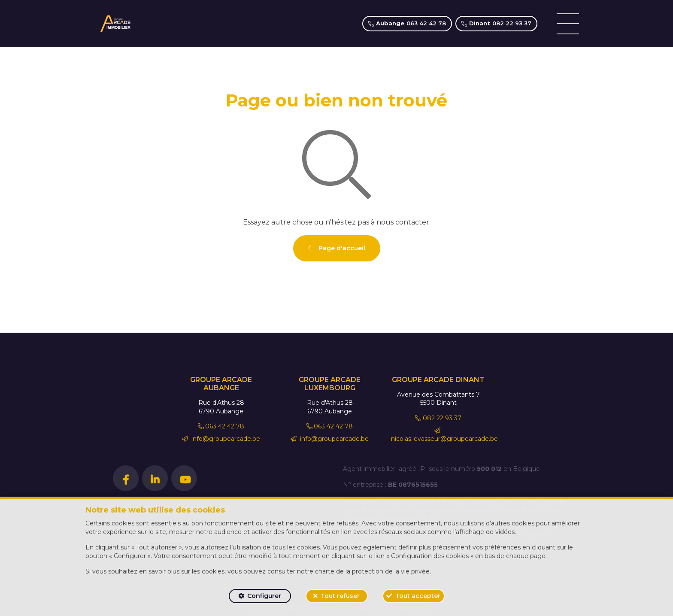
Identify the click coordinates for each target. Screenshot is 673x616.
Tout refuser (340, 596)
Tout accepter (418, 596)
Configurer (264, 596)
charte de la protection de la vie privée (372, 571)
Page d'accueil (337, 248)
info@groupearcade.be (221, 439)
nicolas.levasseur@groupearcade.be (444, 435)
